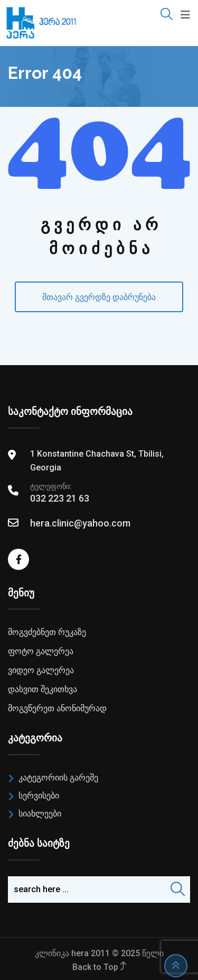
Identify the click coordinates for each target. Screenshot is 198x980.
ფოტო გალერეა (41, 651)
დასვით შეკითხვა (43, 689)
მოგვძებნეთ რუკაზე (47, 632)
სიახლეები (40, 814)
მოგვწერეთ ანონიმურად (57, 708)
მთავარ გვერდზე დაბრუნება (99, 297)
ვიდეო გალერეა (41, 670)
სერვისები (39, 796)
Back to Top (99, 967)
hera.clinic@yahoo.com (80, 523)
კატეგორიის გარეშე (58, 778)
